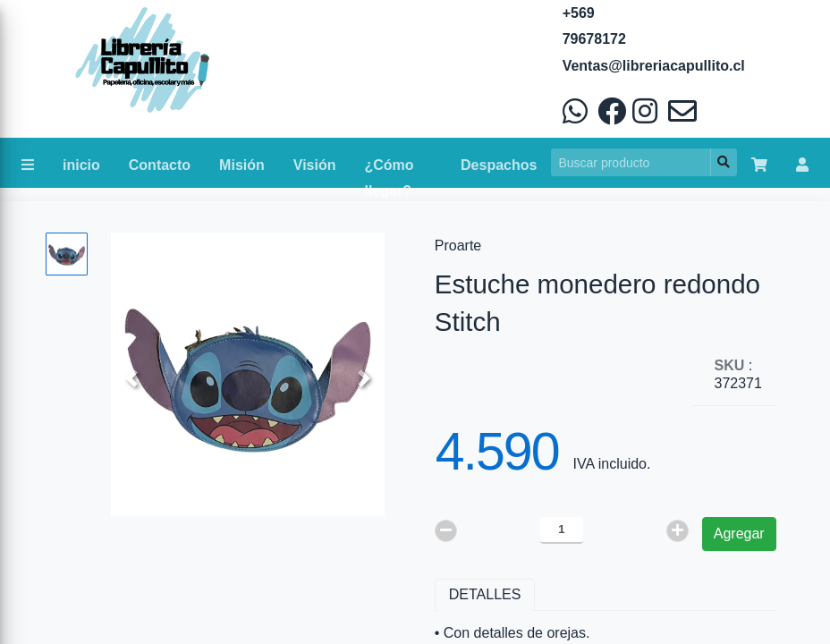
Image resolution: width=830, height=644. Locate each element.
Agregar (739, 534)
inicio (81, 165)
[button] (131, 379)
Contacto (160, 165)
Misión (242, 165)
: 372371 (738, 374)
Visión (315, 165)
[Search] (631, 162)
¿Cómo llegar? (390, 169)
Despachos (499, 165)
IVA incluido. (612, 464)
